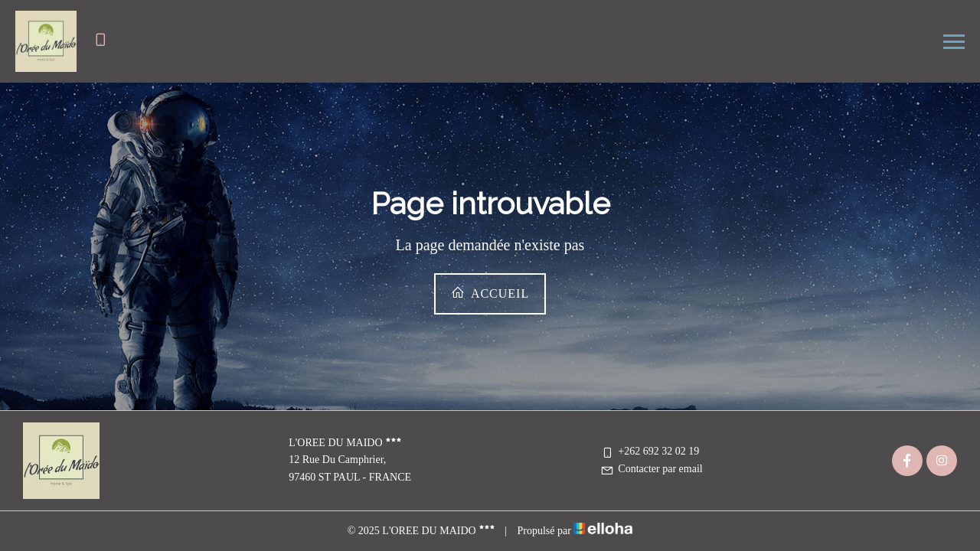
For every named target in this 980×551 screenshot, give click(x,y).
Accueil (490, 293)
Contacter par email (651, 469)
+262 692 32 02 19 (650, 451)
